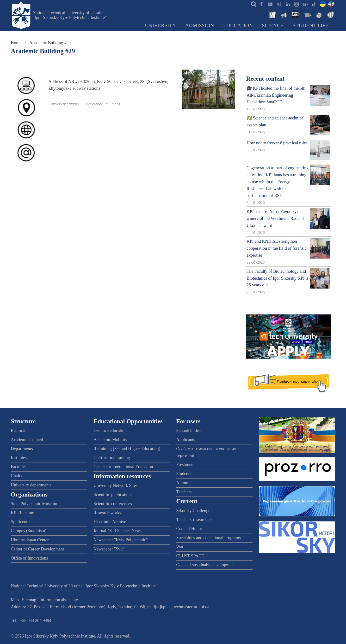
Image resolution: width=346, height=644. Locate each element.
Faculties (19, 467)
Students (184, 474)
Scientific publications (113, 495)
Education (238, 25)
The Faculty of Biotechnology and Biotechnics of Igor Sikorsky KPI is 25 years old (277, 278)
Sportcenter (21, 522)
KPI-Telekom (23, 513)
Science (273, 25)
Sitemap (29, 600)
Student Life (311, 25)
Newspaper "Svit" (109, 549)
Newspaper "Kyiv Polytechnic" (121, 540)
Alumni (183, 483)
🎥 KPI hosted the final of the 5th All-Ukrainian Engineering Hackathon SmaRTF (276, 95)
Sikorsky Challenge (193, 511)
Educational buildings (103, 104)
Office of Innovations (29, 558)
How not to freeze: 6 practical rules (277, 143)
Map (15, 600)
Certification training (112, 458)
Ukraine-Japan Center (30, 540)
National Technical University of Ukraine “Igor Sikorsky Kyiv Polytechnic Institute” (70, 15)
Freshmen (185, 465)
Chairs (16, 476)
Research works (107, 513)
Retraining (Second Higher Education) (127, 449)
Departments (22, 449)
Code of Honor (189, 529)
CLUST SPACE (190, 556)
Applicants (186, 440)
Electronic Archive (110, 522)
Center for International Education (123, 467)
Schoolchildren (189, 431)
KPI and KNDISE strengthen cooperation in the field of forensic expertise (276, 248)
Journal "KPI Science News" (118, 531)
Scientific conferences (113, 504)
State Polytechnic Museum (34, 504)
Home (16, 43)
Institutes (19, 458)
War (180, 547)
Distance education (110, 431)
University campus (64, 104)
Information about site (59, 600)
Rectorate (19, 431)
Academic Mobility (110, 440)
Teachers (184, 492)
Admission (200, 25)
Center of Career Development (37, 549)
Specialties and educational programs (209, 538)
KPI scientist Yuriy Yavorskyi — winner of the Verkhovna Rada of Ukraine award (275, 219)
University (161, 25)
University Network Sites (115, 485)
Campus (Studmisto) (29, 531)
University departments (31, 485)
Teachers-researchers (195, 520)
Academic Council (27, 440)
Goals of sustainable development (206, 565)
